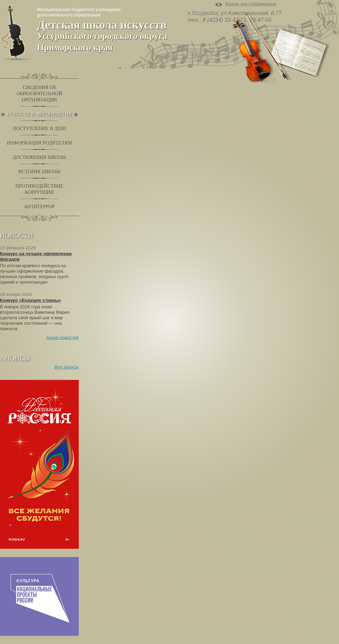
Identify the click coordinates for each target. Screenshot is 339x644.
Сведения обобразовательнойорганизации (39, 94)
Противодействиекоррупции (39, 189)
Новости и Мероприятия (39, 114)
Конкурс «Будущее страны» (31, 300)
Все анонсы (67, 367)
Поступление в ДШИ (39, 129)
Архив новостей (62, 338)
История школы (40, 172)
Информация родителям (39, 143)
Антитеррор (39, 207)
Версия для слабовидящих (251, 5)
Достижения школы (39, 157)
